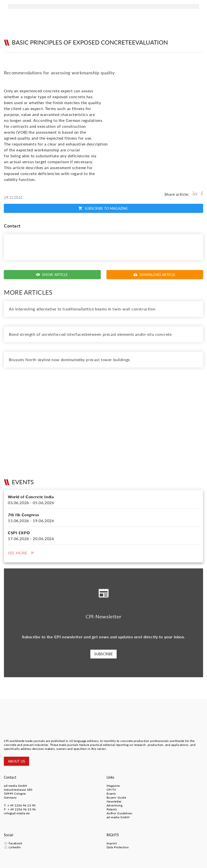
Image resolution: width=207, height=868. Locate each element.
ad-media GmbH (16, 786)
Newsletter (114, 801)
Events (111, 794)
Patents (112, 809)
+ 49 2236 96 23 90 (22, 805)
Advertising (115, 805)
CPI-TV (111, 790)
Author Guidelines (119, 813)
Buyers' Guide (116, 797)
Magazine (113, 786)
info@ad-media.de (17, 813)
